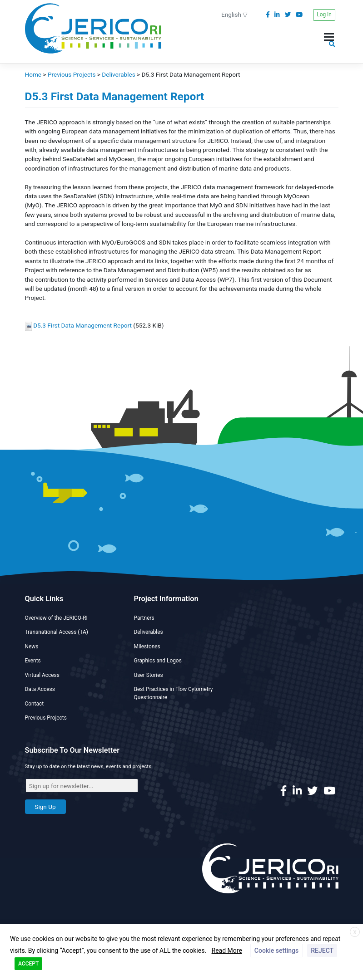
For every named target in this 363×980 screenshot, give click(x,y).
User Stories (149, 675)
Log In (324, 15)
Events (33, 661)
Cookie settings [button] (276, 951)
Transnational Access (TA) (57, 632)
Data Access (40, 689)
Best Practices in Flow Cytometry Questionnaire (174, 693)
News (32, 647)
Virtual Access (42, 675)
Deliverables (149, 632)
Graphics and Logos (158, 661)
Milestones (147, 647)
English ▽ (234, 15)
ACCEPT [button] (28, 964)
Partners (144, 618)
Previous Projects (46, 718)
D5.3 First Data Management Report (82, 325)
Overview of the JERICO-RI (56, 618)
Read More (227, 951)
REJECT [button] (322, 951)
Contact (35, 704)
